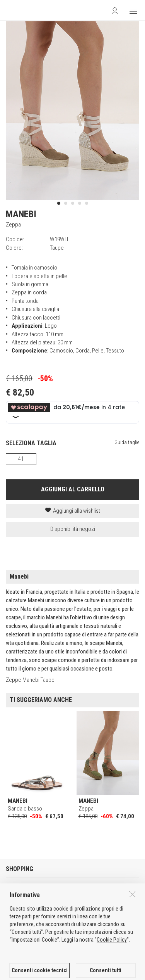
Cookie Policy (112, 977)
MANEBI (21, 214)
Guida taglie (127, 442)
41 (21, 459)
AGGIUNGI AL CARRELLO (73, 489)
